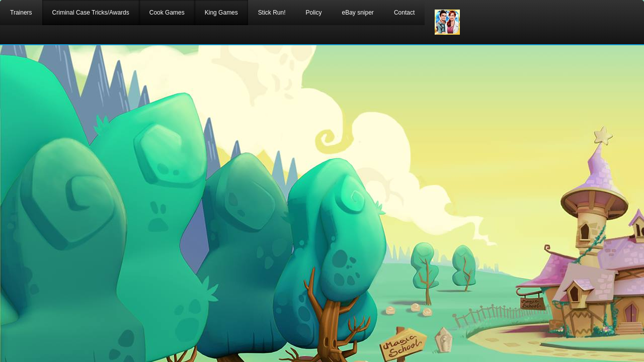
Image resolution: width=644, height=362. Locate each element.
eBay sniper (358, 13)
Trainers (21, 13)
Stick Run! (272, 13)
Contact (404, 13)
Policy (313, 13)
